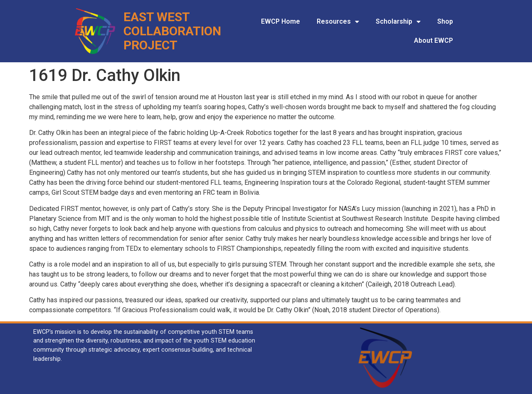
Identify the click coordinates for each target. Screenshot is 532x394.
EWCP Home (281, 21)
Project (150, 45)
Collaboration (172, 31)
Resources (338, 22)
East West (157, 17)
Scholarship (398, 22)
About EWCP (433, 40)
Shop (445, 21)
